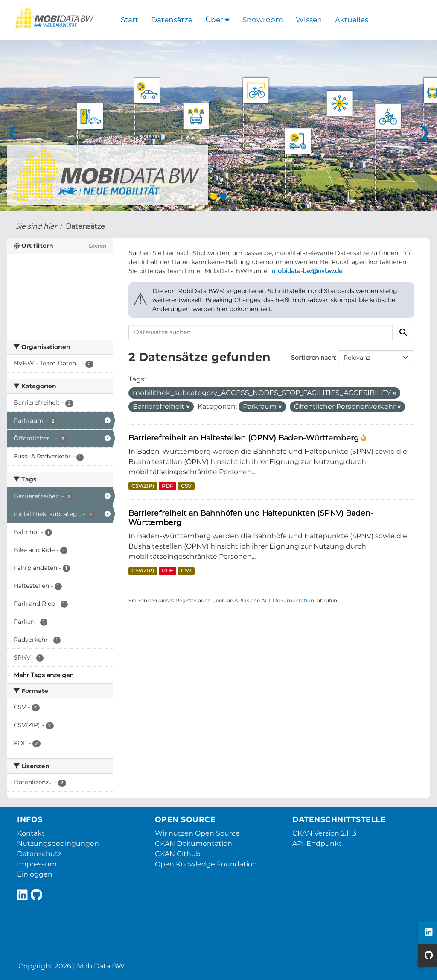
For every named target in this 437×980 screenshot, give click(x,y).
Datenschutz (39, 854)
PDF (168, 486)
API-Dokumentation (288, 600)
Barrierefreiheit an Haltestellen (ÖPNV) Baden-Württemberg (245, 438)
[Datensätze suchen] (261, 332)
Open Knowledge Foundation (206, 864)
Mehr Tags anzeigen (44, 675)
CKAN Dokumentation (194, 844)
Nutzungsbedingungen (58, 844)
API (239, 600)
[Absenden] (403, 332)
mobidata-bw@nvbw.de (307, 271)
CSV (186, 486)
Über (217, 20)
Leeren (98, 246)
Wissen (309, 20)
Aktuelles (352, 20)
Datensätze (172, 20)
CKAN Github (178, 854)
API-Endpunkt (317, 844)
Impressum (37, 864)
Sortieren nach (313, 358)
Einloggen (35, 874)
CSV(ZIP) (143, 486)
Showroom (263, 20)
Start (130, 20)
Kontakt (31, 833)
